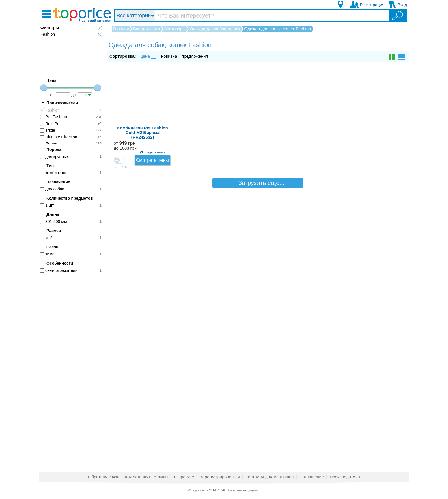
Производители (345, 477)
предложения (195, 56)
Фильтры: (50, 28)
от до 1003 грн (351, 80)
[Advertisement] (74, 366)
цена (148, 56)
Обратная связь (104, 477)
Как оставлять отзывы (147, 477)
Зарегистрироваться (220, 477)
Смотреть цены (388, 78)
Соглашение (312, 477)
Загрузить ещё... (258, 107)
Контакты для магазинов (270, 477)
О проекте (184, 477)
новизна (169, 56)
